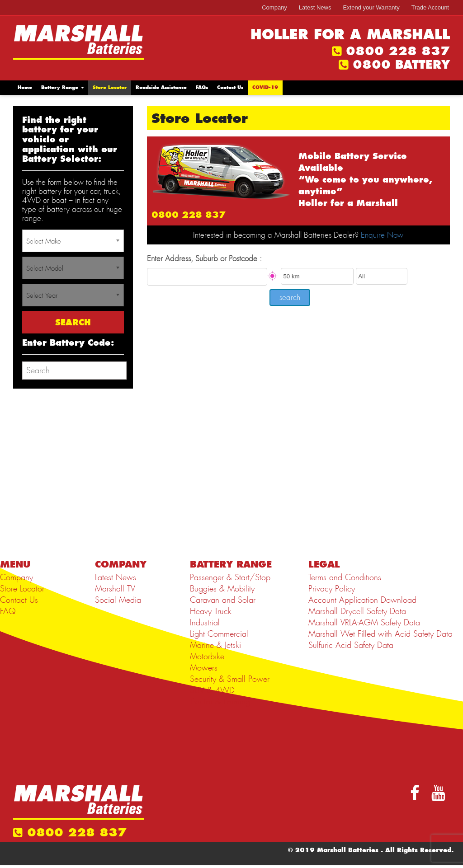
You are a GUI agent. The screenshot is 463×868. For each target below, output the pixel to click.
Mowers (204, 668)
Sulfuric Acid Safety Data (351, 645)
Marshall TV (115, 589)
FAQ (8, 611)
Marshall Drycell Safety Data (357, 611)
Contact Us (230, 87)
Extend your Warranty (371, 7)
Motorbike (207, 657)
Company (274, 7)
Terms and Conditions (345, 577)
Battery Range (60, 87)
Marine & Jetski (215, 645)
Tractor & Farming (220, 702)
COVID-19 (265, 87)
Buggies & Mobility (222, 589)
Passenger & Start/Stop (230, 577)
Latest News (315, 7)
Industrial (205, 623)
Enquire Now (382, 235)
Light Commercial (219, 634)
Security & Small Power (230, 679)
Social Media (118, 600)
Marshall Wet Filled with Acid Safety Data (380, 634)
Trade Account (430, 7)
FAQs (202, 87)
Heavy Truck (211, 611)
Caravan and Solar (223, 600)
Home (25, 87)
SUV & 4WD (212, 690)
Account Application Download (362, 600)
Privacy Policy (332, 589)
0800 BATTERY (401, 65)
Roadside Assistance (161, 87)
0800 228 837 (398, 51)
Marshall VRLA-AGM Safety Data (364, 623)
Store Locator (110, 87)
